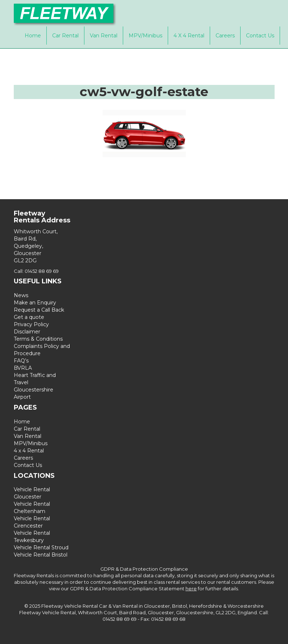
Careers (225, 36)
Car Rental (65, 36)
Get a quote (29, 317)
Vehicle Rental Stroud (41, 547)
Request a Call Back (39, 310)
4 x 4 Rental (189, 36)
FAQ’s (21, 361)
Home (33, 36)
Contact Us (260, 36)
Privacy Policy (31, 324)
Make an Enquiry (35, 303)
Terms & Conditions (38, 339)
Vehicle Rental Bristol (41, 555)
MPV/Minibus (145, 36)
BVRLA (23, 368)
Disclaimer (27, 332)
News (21, 295)
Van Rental (104, 36)
